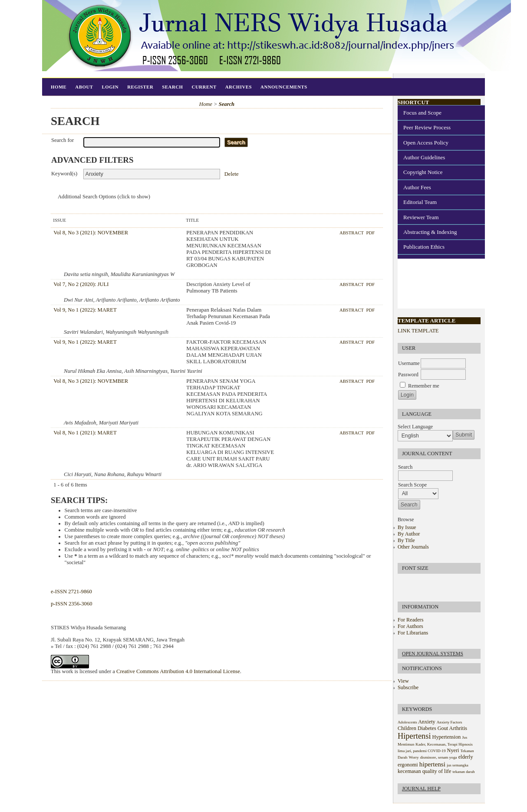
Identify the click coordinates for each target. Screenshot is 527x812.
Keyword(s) (64, 174)
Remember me (424, 386)
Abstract (352, 233)
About (84, 87)
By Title (406, 540)
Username (409, 363)
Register (140, 87)
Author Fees (417, 187)
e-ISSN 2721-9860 (71, 592)
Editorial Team (420, 202)
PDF (370, 233)
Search (172, 87)
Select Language (415, 427)
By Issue (407, 527)
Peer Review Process (427, 127)
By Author (409, 534)
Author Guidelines (424, 157)
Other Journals (413, 547)
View (403, 681)
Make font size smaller (405, 583)
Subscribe (408, 687)
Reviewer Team (421, 217)
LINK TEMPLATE (418, 331)
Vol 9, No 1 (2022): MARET (85, 310)
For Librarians (413, 633)
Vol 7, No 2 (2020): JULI (81, 284)
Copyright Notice (423, 172)
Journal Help (421, 789)
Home (59, 87)
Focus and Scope (422, 113)
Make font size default (419, 583)
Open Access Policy (426, 143)
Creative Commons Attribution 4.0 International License (178, 671)
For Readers (410, 620)
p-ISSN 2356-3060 (72, 604)
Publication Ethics (424, 247)
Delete (232, 174)
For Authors (410, 626)
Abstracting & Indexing (430, 232)
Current (204, 87)
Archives (239, 87)
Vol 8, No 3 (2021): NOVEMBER (91, 233)
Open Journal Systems (433, 654)
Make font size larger (433, 583)
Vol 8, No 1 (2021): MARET (85, 433)
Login (110, 87)
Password (408, 375)
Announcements (284, 87)
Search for (63, 140)
